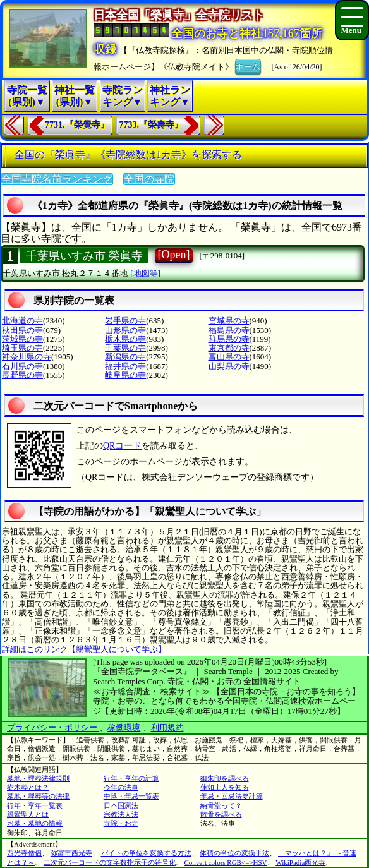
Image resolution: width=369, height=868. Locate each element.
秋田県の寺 (22, 330)
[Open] (174, 255)
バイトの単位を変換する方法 (146, 853)
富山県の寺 (229, 357)
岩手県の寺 (125, 321)
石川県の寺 (22, 366)
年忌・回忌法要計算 (232, 796)
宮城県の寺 (229, 321)
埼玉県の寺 (22, 348)
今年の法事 (121, 787)
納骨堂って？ (221, 805)
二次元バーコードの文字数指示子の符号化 (110, 862)
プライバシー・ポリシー (53, 727)
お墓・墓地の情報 (35, 823)
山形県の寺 (125, 330)
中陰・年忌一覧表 (131, 796)
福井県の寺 (125, 366)
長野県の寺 (22, 375)
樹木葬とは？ (28, 787)
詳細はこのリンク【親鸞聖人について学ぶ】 (84, 649)
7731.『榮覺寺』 (77, 125)
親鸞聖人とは (28, 814)
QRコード (122, 446)
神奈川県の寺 (27, 357)
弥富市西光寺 (71, 853)
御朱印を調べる (225, 778)
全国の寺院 (149, 179)
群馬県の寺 (229, 339)
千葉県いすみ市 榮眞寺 (84, 256)
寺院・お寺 (121, 823)
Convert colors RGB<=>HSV (226, 862)
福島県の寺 (229, 330)
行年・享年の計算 (131, 778)
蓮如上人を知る (225, 787)
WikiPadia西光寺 (300, 862)
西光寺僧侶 (24, 853)
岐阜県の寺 (125, 375)
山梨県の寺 (229, 366)
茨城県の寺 (22, 339)
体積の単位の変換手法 (234, 853)
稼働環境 (124, 727)
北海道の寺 (22, 321)
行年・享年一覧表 (35, 805)
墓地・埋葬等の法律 (38, 796)
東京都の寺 (229, 348)
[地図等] (145, 273)
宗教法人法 (121, 814)
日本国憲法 (121, 805)
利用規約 (167, 727)
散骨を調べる (221, 814)
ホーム (248, 66)
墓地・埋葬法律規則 (38, 778)
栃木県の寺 (125, 339)
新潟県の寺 (125, 357)
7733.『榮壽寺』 (152, 125)
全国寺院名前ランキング (57, 179)
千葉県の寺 (125, 348)
